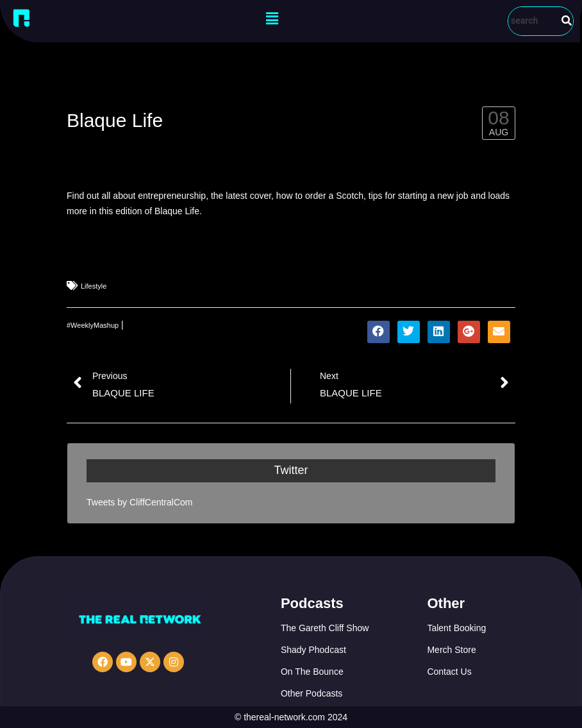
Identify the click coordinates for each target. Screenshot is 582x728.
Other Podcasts (312, 693)
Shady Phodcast (313, 650)
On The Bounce (312, 672)
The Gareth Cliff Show (325, 628)
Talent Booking (456, 628)
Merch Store (451, 650)
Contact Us (449, 672)
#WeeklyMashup (93, 325)
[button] (272, 19)
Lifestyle (94, 286)
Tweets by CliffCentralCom (139, 502)
